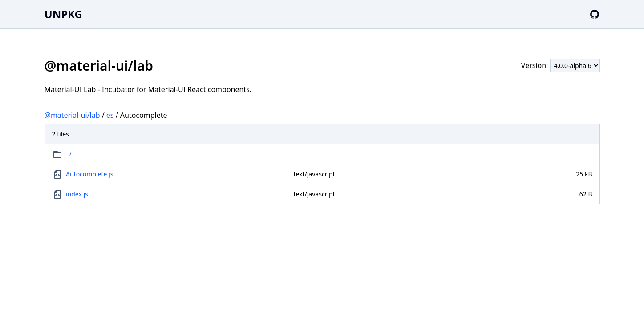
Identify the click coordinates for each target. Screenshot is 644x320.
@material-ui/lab (72, 115)
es (110, 115)
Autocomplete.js (90, 174)
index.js (77, 194)
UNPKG (63, 14)
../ (69, 154)
